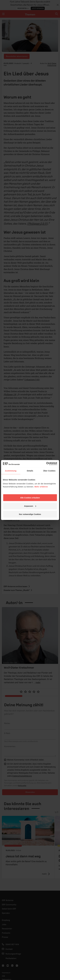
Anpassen (30, 506)
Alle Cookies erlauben (30, 498)
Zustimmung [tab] (11, 471)
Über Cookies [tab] (49, 471)
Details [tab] (30, 471)
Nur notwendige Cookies (30, 514)
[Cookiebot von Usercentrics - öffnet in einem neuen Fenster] (46, 464)
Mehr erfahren (41, 487)
